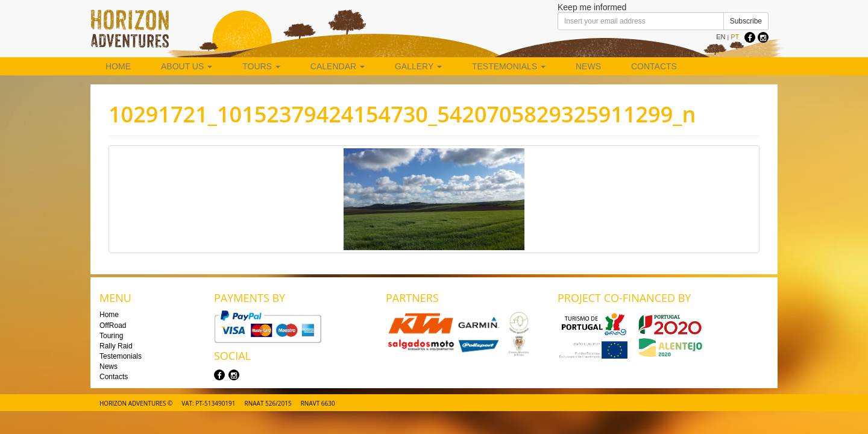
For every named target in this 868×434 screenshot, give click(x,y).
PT (735, 37)
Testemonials (509, 66)
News (588, 66)
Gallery (418, 66)
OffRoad (113, 325)
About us (187, 66)
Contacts (654, 66)
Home (118, 66)
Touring (111, 336)
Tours (261, 66)
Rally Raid (116, 346)
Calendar (338, 66)
